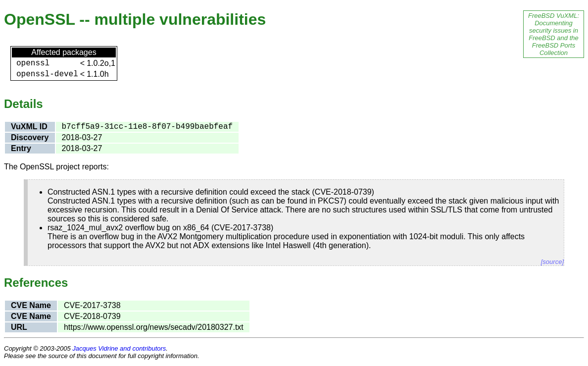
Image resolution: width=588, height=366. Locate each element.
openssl (33, 63)
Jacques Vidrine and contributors (119, 348)
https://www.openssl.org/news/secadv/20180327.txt (154, 327)
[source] (552, 262)
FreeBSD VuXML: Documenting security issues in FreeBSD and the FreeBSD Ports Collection (554, 34)
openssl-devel (47, 74)
